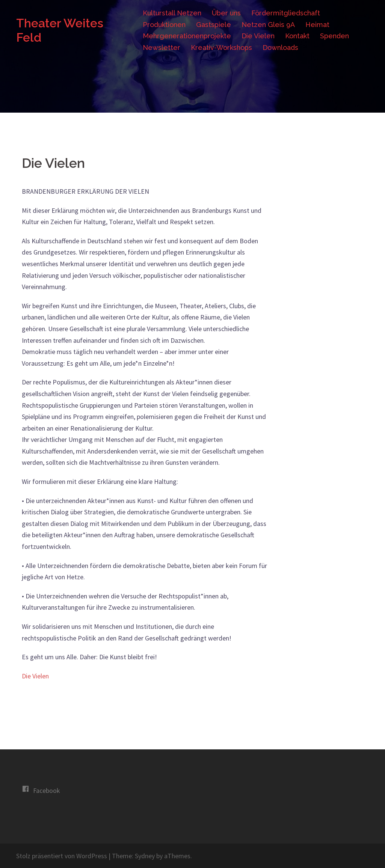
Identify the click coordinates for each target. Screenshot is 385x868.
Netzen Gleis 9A (268, 25)
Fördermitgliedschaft (286, 13)
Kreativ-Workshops (221, 47)
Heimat (317, 25)
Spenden (334, 36)
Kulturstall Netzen (172, 13)
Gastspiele (214, 25)
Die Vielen (258, 36)
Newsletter (162, 47)
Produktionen (164, 25)
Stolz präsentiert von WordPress (62, 856)
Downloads (280, 47)
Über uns (226, 13)
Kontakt (297, 36)
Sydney (145, 856)
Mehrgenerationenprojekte (187, 36)
